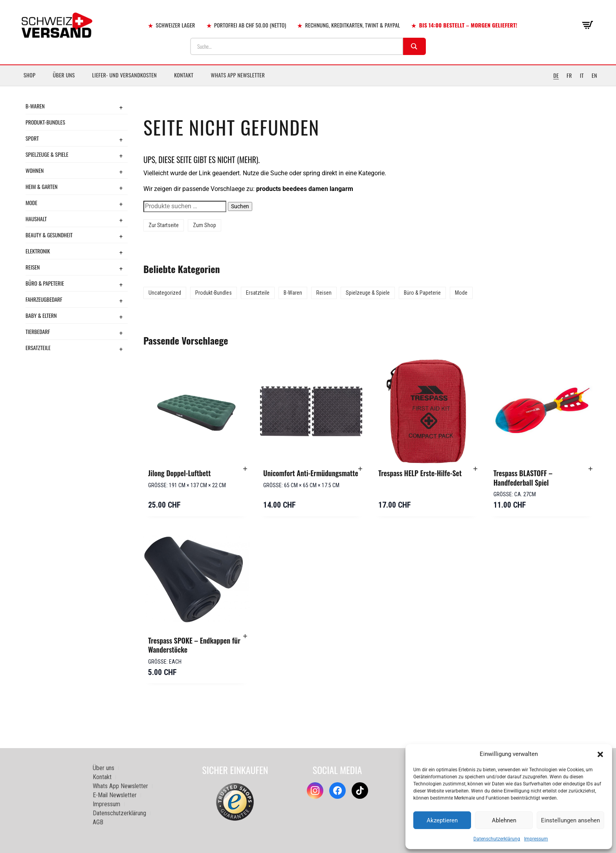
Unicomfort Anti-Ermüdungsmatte (311, 473)
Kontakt (184, 75)
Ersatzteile (38, 348)
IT (582, 75)
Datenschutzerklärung (497, 839)
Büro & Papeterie (45, 283)
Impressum (536, 839)
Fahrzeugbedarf (44, 299)
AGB (98, 822)
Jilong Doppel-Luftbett (179, 473)
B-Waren (35, 106)
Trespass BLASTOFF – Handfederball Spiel (523, 478)
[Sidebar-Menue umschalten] (308, 86)
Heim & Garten (41, 186)
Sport (32, 138)
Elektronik (38, 251)
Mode (31, 203)
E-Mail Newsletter (115, 795)
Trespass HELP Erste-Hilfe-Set (420, 473)
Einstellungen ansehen (570, 820)
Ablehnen (504, 820)
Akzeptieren (442, 820)
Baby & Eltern (41, 315)
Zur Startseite (164, 225)
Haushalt (36, 219)
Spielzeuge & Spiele (47, 154)
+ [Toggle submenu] (121, 107)
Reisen (33, 267)
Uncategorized (165, 293)
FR (569, 75)
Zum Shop (204, 225)
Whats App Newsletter (238, 75)
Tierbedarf (38, 331)
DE (556, 75)
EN (594, 75)
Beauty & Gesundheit (49, 235)
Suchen (240, 206)
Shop (29, 75)
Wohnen (35, 170)
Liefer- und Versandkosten (125, 75)
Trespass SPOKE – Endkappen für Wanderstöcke (194, 645)
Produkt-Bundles (45, 122)
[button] (600, 754)
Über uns (64, 75)
